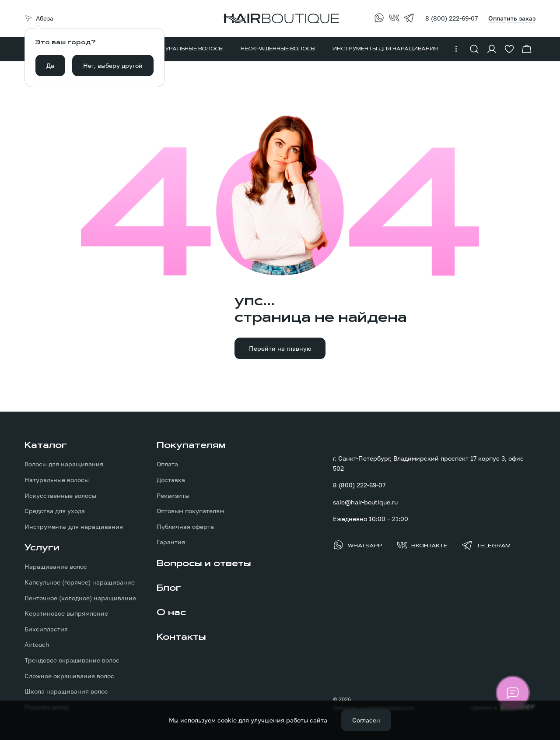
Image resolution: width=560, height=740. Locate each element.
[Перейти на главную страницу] (280, 18)
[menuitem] (189, 49)
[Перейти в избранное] (509, 49)
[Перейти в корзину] (527, 49)
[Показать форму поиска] (474, 49)
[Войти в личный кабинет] (492, 49)
